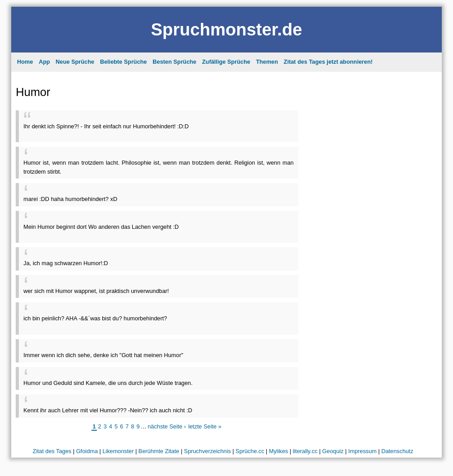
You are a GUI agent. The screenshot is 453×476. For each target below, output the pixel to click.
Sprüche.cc (250, 451)
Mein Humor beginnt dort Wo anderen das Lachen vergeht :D (101, 227)
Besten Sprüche (174, 62)
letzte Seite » (205, 426)
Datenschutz (397, 451)
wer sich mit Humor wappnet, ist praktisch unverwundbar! (96, 291)
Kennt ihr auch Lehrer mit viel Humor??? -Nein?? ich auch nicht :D (108, 410)
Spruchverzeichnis (207, 451)
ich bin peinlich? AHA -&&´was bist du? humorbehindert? (95, 318)
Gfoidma (87, 451)
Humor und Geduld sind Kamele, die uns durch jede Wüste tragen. (108, 383)
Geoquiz (333, 451)
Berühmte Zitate (159, 451)
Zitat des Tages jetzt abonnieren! (328, 62)
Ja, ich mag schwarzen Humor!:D (65, 263)
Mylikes (279, 451)
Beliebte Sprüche (124, 62)
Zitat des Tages (52, 451)
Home (25, 62)
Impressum (362, 451)
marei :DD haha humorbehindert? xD (70, 199)
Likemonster (118, 451)
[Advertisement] (128, 134)
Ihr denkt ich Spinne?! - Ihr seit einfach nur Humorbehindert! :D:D (106, 126)
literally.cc (305, 451)
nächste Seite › (167, 426)
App (44, 62)
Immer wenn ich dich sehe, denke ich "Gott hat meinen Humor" (103, 355)
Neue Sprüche (75, 62)
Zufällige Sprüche (226, 62)
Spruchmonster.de (226, 29)
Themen (267, 62)
